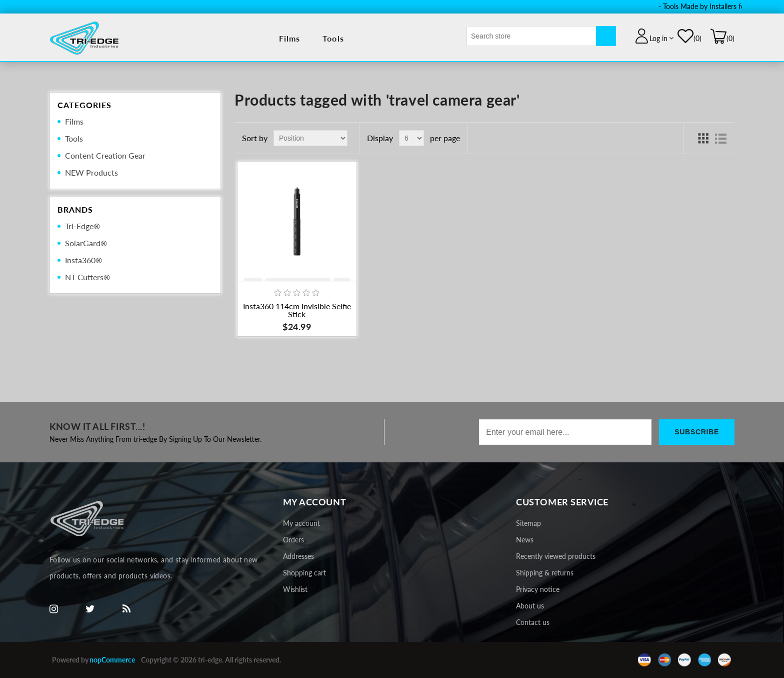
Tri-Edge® (82, 226)
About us (530, 606)
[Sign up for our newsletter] (565, 432)
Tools (333, 38)
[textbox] (531, 36)
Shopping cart (304, 573)
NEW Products (91, 172)
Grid (703, 138)
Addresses (298, 556)
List (721, 138)
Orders (293, 540)
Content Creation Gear (105, 155)
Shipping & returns (545, 573)
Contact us (533, 622)
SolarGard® (86, 243)
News (525, 540)
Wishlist (295, 589)
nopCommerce (112, 660)
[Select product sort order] (310, 138)
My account (301, 523)
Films (290, 38)
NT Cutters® (87, 277)
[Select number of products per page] (411, 138)
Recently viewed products (556, 556)
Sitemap (528, 523)
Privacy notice (538, 589)
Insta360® (83, 260)
